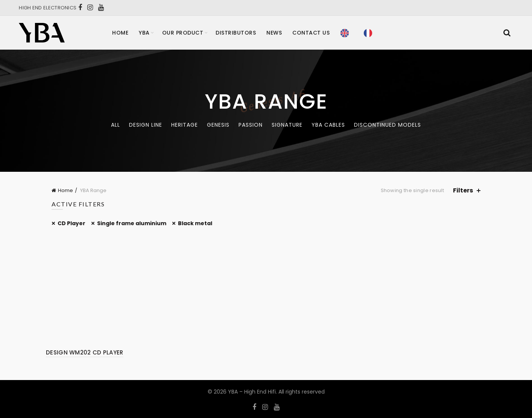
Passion (251, 125)
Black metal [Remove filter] (195, 223)
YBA (144, 33)
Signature (287, 125)
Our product (183, 33)
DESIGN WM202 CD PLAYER (85, 352)
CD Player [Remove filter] (71, 223)
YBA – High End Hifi (252, 392)
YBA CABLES (328, 125)
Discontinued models (388, 125)
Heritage (185, 125)
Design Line (146, 125)
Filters (463, 190)
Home (120, 33)
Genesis (218, 125)
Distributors (236, 33)
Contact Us (311, 33)
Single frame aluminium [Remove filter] (132, 223)
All (116, 125)
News (274, 33)
